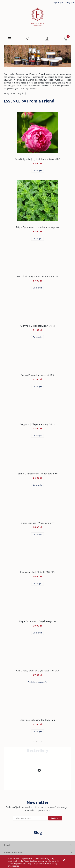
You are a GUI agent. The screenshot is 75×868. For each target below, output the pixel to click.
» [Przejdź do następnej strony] (41, 742)
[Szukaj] (28, 39)
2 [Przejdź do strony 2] (39, 742)
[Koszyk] (66, 39)
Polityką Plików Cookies (27, 861)
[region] (37, 57)
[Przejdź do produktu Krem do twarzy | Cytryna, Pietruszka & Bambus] (37, 780)
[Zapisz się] (55, 819)
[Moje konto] (47, 40)
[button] (9, 39)
